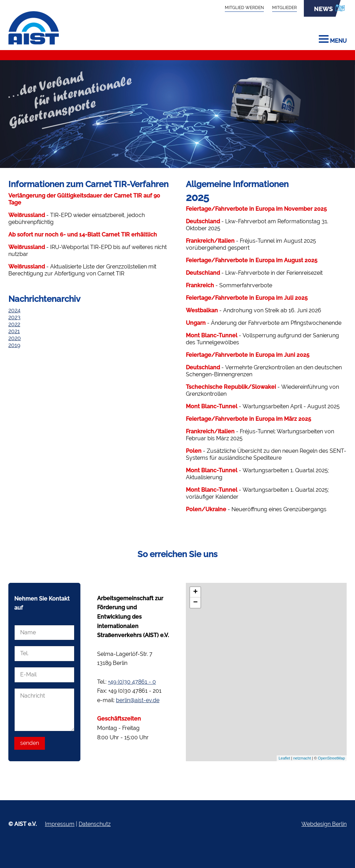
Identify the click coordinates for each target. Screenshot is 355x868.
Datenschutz (95, 824)
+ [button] (195, 592)
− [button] (195, 603)
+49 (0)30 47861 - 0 (132, 682)
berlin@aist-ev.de (138, 700)
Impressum (60, 824)
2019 (14, 345)
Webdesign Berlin (324, 824)
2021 (14, 331)
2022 (14, 324)
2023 (14, 317)
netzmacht (302, 758)
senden (30, 743)
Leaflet (284, 758)
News (325, 8)
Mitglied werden (244, 7)
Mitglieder (285, 7)
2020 (15, 338)
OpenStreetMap (331, 758)
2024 (14, 310)
